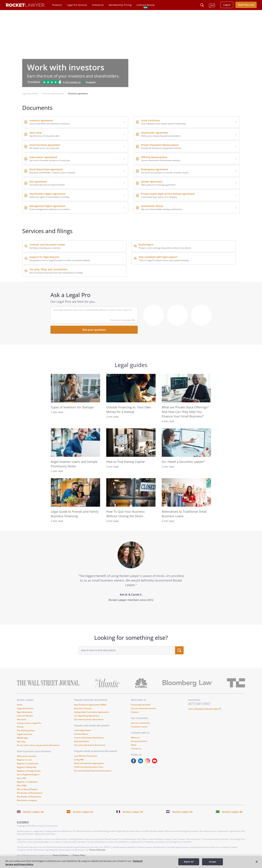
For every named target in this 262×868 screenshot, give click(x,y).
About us (135, 737)
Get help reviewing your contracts (45, 248)
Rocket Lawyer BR (232, 812)
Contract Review (146, 5)
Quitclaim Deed (81, 741)
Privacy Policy (79, 855)
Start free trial (246, 5)
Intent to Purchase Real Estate (89, 738)
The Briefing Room (26, 730)
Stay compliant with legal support (158, 257)
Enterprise (98, 5)
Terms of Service (97, 850)
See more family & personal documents (93, 771)
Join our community (140, 723)
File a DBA (22, 786)
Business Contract (83, 708)
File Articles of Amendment (30, 793)
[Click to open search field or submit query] (202, 5)
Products (57, 5)
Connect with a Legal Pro (29, 723)
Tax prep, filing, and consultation (48, 269)
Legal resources (24, 734)
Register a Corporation (28, 763)
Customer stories (139, 727)
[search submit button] (179, 650)
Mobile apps (23, 738)
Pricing (20, 727)
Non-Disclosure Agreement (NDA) (90, 705)
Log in (227, 5)
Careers (135, 712)
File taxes (21, 719)
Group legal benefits (141, 705)
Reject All (189, 862)
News (134, 745)
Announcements (139, 741)
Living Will (79, 760)
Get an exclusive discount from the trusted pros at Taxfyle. (56, 273)
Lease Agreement (83, 730)
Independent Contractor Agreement (91, 712)
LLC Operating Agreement (87, 716)
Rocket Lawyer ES (83, 812)
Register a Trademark (27, 782)
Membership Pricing (120, 5)
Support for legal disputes (44, 257)
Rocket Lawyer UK (34, 812)
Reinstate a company (27, 800)
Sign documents (25, 712)
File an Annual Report (27, 789)
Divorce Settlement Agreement (89, 763)
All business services (27, 756)
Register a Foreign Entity (29, 771)
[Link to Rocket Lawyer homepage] (25, 6)
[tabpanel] (131, 578)
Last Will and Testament (86, 756)
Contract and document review (47, 245)
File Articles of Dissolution (29, 797)
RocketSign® (146, 245)
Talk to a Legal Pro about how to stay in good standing (164, 260)
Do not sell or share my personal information (38, 745)
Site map (21, 742)
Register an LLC (24, 760)
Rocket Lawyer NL (183, 812)
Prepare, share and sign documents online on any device (165, 248)
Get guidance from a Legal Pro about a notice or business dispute (60, 260)
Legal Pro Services (77, 5)
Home (20, 705)
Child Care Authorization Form (89, 767)
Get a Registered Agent (28, 774)
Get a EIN (21, 778)
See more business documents (89, 719)
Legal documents (25, 708)
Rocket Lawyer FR (133, 812)
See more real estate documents (90, 745)
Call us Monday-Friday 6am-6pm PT (205, 709)
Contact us (136, 749)
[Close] (257, 862)
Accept (213, 862)
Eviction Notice (81, 734)
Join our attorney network (144, 708)
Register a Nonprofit (27, 767)
